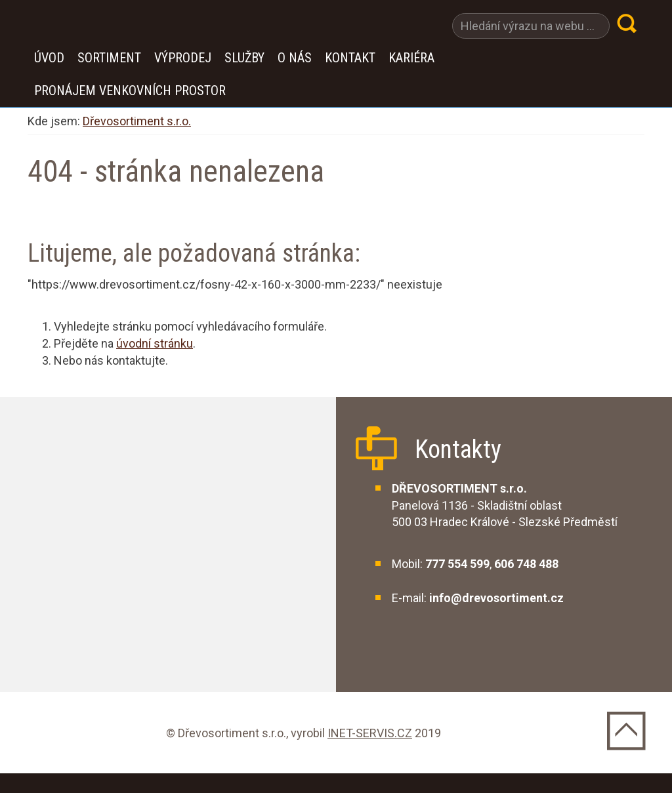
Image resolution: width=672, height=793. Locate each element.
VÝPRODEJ (183, 58)
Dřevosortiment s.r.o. (137, 121)
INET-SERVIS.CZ (370, 733)
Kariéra (411, 58)
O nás (295, 58)
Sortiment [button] (109, 58)
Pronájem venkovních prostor (130, 91)
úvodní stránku (155, 343)
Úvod (49, 58)
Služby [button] (244, 58)
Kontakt (350, 58)
